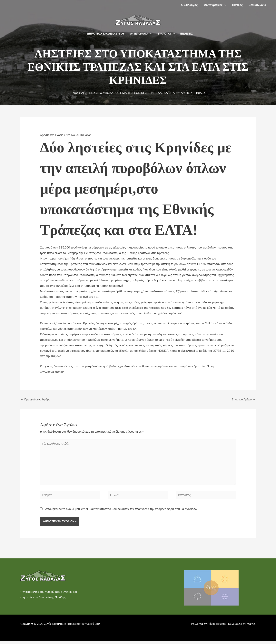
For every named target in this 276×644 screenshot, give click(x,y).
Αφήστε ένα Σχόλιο (52, 135)
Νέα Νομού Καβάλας (80, 135)
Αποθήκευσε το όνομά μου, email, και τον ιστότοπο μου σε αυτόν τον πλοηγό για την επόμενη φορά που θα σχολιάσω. (122, 512)
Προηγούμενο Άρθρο (36, 400)
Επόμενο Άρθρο (243, 400)
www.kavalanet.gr (52, 372)
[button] (224, 5)
